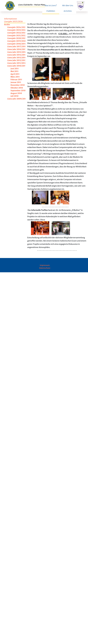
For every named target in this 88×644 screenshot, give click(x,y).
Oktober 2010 (17, 88)
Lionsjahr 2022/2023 (17, 33)
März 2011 (15, 77)
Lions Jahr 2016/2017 (17, 49)
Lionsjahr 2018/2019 (17, 44)
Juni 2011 (15, 69)
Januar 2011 (16, 82)
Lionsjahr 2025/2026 (13, 21)
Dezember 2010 (18, 85)
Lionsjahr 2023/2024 (17, 30)
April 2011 (15, 74)
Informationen (11, 19)
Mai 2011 (14, 71)
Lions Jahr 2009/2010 (17, 99)
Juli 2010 (14, 96)
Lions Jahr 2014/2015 (17, 55)
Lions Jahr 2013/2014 (17, 58)
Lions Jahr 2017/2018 (17, 46)
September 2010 (18, 91)
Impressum (45, 265)
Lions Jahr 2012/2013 (17, 60)
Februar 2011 (16, 80)
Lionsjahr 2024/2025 (17, 27)
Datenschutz (45, 268)
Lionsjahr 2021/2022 (17, 35)
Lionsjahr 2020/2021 (17, 38)
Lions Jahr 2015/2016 (17, 52)
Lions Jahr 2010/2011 (17, 66)
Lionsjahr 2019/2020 (17, 41)
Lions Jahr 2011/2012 (17, 63)
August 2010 (16, 93)
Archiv (7, 24)
